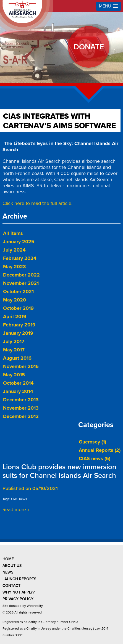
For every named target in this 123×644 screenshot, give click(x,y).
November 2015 (21, 366)
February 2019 (19, 325)
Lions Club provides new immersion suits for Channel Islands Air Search (59, 471)
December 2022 (21, 275)
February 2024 (20, 258)
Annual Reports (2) (100, 450)
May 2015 (14, 375)
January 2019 (18, 333)
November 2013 (21, 408)
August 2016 (17, 358)
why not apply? (19, 592)
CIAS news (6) (95, 458)
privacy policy (18, 599)
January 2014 (18, 391)
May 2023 (15, 267)
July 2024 (14, 250)
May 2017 (14, 350)
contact (11, 586)
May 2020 (15, 300)
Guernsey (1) (92, 442)
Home (8, 559)
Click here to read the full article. (37, 203)
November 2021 (21, 283)
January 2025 (19, 242)
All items (13, 233)
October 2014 (18, 383)
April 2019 (15, 316)
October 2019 (18, 308)
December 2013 (21, 400)
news (8, 572)
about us (12, 566)
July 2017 (14, 341)
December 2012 (21, 416)
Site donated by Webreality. (23, 606)
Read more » (16, 509)
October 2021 (18, 291)
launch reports (19, 579)
